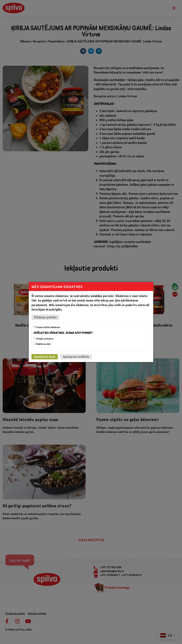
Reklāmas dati (42, 344)
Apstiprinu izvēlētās (76, 357)
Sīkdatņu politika (45, 317)
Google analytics (43, 339)
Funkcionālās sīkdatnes (47, 327)
